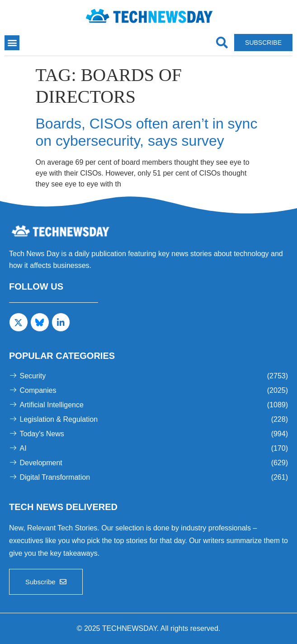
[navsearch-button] (222, 43)
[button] (12, 43)
